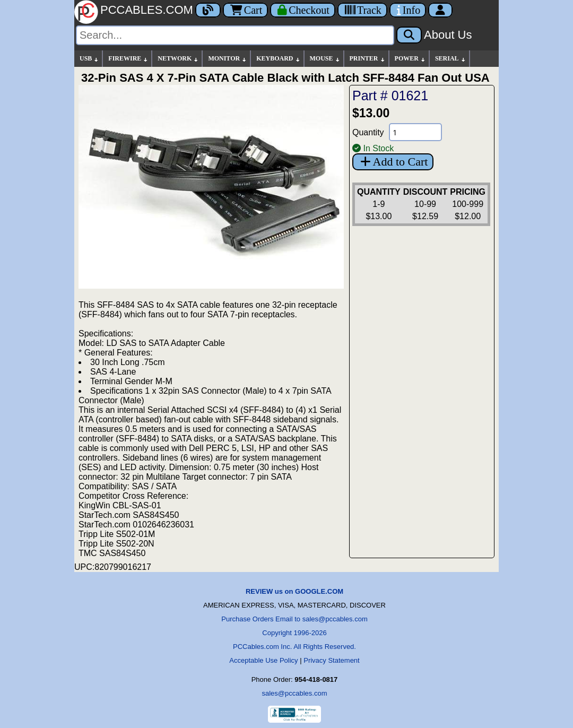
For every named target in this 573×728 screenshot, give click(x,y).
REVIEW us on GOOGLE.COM (294, 591)
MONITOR (228, 59)
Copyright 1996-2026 (294, 633)
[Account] (440, 10)
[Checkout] (303, 10)
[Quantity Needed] (415, 132)
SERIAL (451, 59)
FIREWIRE (128, 59)
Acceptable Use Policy (263, 660)
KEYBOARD (278, 59)
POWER (410, 59)
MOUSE (325, 59)
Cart (245, 10)
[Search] (235, 35)
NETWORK (178, 59)
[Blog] (208, 10)
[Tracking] (362, 10)
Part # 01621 (390, 96)
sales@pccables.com (294, 693)
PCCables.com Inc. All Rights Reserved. (294, 647)
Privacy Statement (332, 660)
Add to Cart (393, 162)
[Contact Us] (408, 10)
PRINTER (368, 59)
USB (89, 59)
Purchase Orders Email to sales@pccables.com (294, 619)
